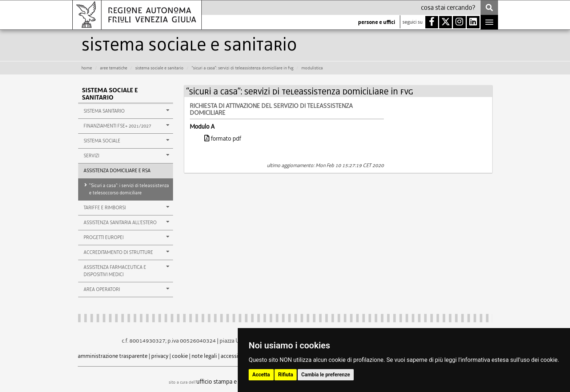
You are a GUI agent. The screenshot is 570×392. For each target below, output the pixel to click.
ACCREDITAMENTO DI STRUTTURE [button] (127, 252)
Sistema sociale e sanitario (110, 94)
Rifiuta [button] (286, 375)
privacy (160, 356)
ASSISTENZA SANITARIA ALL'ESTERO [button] (127, 222)
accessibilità (236, 356)
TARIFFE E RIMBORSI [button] (127, 207)
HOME (87, 68)
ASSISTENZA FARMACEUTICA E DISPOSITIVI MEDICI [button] (127, 271)
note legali (204, 356)
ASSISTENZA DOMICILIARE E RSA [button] (117, 171)
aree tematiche (114, 68)
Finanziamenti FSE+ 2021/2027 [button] (127, 126)
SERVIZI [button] (127, 155)
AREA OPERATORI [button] (127, 289)
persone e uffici (377, 22)
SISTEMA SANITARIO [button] (127, 111)
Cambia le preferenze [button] (326, 375)
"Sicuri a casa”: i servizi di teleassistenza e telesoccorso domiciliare (129, 189)
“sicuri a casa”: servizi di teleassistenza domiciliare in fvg (242, 68)
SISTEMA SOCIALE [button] (127, 141)
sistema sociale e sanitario (159, 68)
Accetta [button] (261, 375)
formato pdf (223, 138)
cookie (180, 356)
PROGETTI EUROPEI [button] (127, 237)
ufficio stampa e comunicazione (236, 381)
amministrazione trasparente (113, 356)
